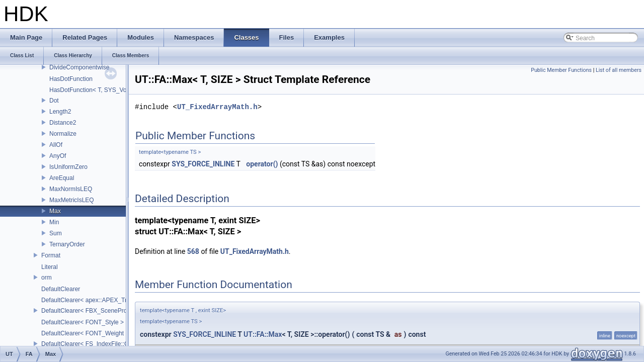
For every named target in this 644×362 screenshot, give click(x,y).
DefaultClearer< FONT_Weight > (85, 333)
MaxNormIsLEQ (71, 189)
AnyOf (58, 156)
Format (51, 255)
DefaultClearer (61, 289)
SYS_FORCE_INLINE (203, 164)
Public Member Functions (561, 70)
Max (55, 211)
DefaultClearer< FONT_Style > (83, 322)
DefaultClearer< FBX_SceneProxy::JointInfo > (103, 311)
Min (54, 222)
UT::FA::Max (263, 334)
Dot (54, 101)
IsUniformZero (68, 167)
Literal (50, 267)
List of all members (619, 70)
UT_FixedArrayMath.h (217, 107)
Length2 (60, 112)
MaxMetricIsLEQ (72, 200)
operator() (262, 164)
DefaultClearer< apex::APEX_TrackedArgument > (108, 300)
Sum (56, 233)
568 (193, 251)
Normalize (63, 134)
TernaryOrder (67, 244)
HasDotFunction (71, 79)
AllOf (56, 145)
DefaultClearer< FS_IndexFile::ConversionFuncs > (109, 344)
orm (47, 278)
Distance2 (63, 123)
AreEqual (62, 178)
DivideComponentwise (79, 67)
